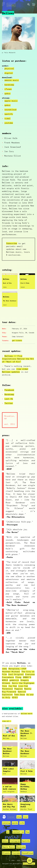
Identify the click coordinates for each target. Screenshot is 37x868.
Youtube (16, 853)
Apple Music (8, 847)
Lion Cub (23, 686)
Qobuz (5, 841)
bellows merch (27, 714)
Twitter (9, 403)
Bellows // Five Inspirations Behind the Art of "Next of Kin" (18, 359)
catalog (6, 823)
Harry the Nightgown (23, 683)
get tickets (17, 340)
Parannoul (7, 689)
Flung (18, 677)
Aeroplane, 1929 (17, 669)
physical (9, 69)
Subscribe (12, 243)
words (15, 823)
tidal (7, 118)
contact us (18, 832)
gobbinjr (14, 680)
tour (26, 817)
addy (5, 669)
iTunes (8, 89)
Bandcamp (9, 394)
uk (8, 832)
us (4, 832)
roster (11, 5)
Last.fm (9, 399)
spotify (9, 114)
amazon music (12, 80)
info (22, 823)
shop (19, 817)
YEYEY (15, 697)
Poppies (19, 689)
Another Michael (11, 672)
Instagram (15, 841)
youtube (9, 123)
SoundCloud (27, 853)
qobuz (7, 94)
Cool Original (16, 674)
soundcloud (10, 110)
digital (9, 73)
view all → (7, 721)
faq (27, 832)
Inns (5, 686)
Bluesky (6, 853)
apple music (11, 101)
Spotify (26, 841)
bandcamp (9, 85)
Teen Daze (20, 695)
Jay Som (13, 686)
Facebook (9, 390)
